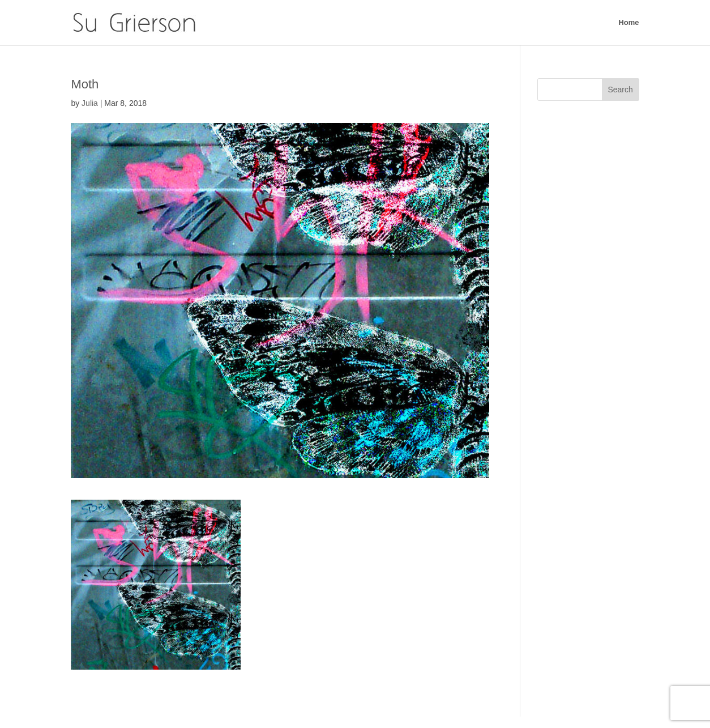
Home (628, 23)
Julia (90, 103)
